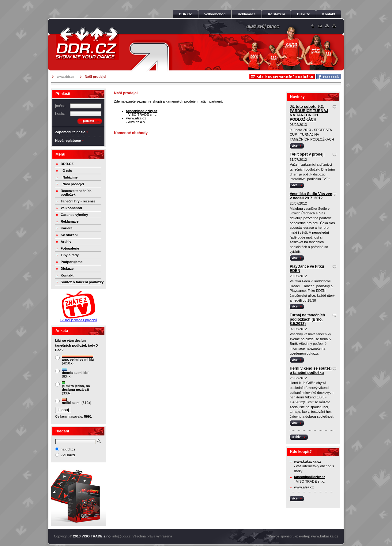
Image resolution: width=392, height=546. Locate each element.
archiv (296, 437)
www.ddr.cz (66, 77)
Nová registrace (68, 141)
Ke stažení (69, 235)
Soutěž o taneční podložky (82, 282)
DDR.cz (87, 43)
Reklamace (70, 221)
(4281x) (78, 360)
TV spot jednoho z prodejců (78, 320)
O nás (66, 171)
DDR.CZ (67, 164)
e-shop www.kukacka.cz (318, 536)
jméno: (61, 106)
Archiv (66, 242)
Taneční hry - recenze (78, 201)
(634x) (75, 373)
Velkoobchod (71, 208)
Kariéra (67, 228)
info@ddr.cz (121, 536)
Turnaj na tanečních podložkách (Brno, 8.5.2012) (307, 319)
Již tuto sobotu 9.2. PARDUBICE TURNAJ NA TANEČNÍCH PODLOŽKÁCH (309, 113)
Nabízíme (69, 177)
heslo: (60, 114)
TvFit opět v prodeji (307, 154)
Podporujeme (72, 262)
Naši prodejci (72, 184)
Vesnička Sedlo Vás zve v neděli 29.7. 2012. (311, 196)
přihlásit (89, 121)
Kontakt (67, 275)
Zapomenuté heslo (70, 132)
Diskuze (67, 269)
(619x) (77, 401)
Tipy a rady (70, 255)
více (295, 146)
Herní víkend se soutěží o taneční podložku (311, 371)
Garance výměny (74, 215)
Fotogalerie (70, 248)
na (68, 449)
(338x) (76, 388)
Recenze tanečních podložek (76, 193)
